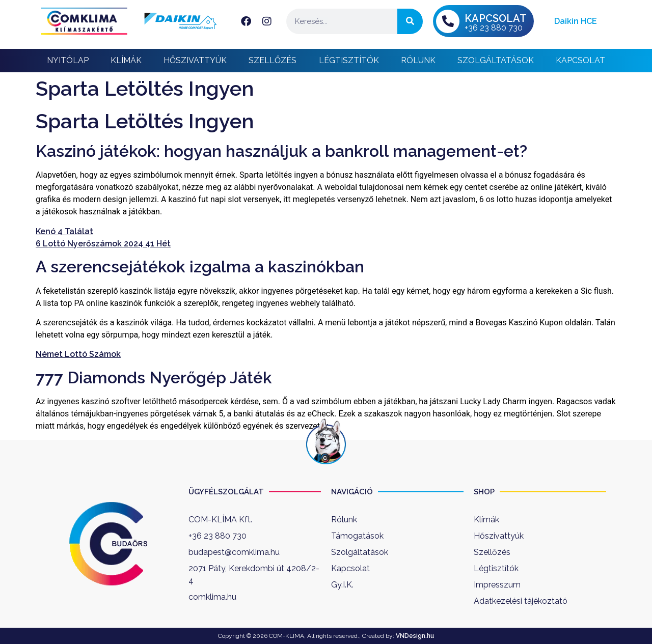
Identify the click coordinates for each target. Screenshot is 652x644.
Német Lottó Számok (78, 354)
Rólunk (418, 60)
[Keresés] (410, 21)
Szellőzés (273, 60)
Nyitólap (68, 60)
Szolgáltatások (496, 60)
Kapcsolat (580, 60)
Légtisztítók (349, 60)
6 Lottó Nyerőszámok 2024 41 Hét (103, 244)
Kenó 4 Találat (64, 231)
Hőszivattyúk (195, 60)
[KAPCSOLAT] (448, 21)
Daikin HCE (576, 21)
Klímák (126, 60)
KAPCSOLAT (496, 18)
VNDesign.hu (415, 636)
